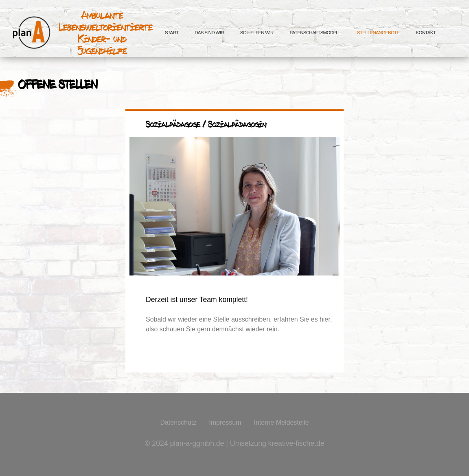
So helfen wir (257, 33)
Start (172, 33)
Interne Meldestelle (281, 422)
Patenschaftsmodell (315, 33)
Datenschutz (178, 422)
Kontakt (426, 33)
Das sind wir (209, 33)
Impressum (225, 422)
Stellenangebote (378, 33)
